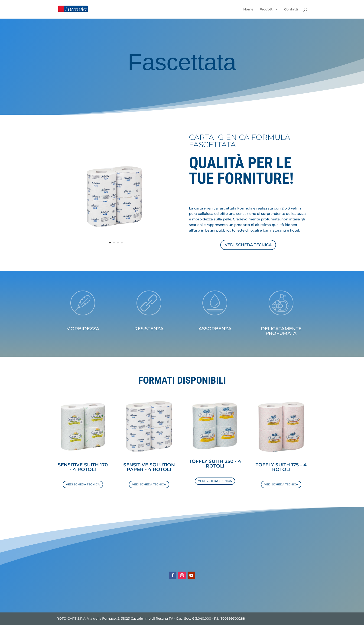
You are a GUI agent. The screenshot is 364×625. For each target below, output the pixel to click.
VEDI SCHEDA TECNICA (248, 245)
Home (248, 10)
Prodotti (266, 10)
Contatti (291, 10)
